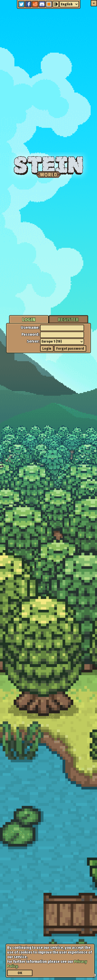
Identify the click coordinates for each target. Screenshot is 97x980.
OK (20, 973)
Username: (30, 328)
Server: (33, 341)
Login (47, 349)
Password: (30, 334)
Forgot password (70, 349)
